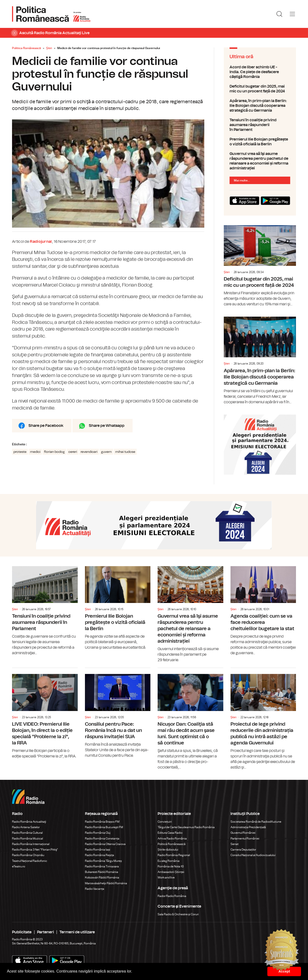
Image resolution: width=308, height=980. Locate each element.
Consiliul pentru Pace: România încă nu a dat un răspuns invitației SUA (118, 713)
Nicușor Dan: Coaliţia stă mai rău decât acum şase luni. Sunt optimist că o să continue (190, 719)
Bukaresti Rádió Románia (102, 872)
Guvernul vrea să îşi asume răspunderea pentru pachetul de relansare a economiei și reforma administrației (260, 161)
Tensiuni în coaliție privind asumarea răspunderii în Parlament (260, 125)
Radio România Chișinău (28, 855)
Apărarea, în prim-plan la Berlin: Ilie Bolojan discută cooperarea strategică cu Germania (260, 106)
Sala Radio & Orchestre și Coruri (178, 914)
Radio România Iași (98, 850)
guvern (106, 452)
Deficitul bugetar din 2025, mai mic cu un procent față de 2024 (260, 89)
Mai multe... (242, 180)
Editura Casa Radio (170, 833)
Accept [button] (284, 971)
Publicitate (22, 932)
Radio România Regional (174, 855)
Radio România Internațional (31, 844)
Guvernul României (243, 833)
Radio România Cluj (98, 833)
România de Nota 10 (171, 866)
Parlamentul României (245, 839)
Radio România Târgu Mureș (103, 861)
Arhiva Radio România (172, 839)
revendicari (89, 452)
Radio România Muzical (27, 839)
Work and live (166, 878)
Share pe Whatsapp (107, 426)
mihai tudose (125, 452)
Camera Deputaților (243, 850)
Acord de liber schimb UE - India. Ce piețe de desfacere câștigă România (260, 72)
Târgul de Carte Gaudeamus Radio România (186, 827)
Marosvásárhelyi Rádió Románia (106, 883)
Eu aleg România (169, 861)
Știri (49, 48)
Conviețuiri (165, 822)
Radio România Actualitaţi (29, 822)
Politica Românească (26, 48)
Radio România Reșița (99, 855)
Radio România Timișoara (102, 866)
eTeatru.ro (19, 866)
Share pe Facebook (46, 426)
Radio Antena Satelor (26, 827)
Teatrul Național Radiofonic (30, 861)
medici (35, 452)
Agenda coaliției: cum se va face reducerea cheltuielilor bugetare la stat (263, 611)
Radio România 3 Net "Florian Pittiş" (35, 850)
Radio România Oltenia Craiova (105, 844)
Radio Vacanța (95, 889)
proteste (20, 452)
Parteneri (45, 932)
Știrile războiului (168, 850)
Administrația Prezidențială (248, 827)
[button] (134, 972)
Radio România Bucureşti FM (104, 827)
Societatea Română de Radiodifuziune (256, 822)
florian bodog (54, 452)
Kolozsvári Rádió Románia (102, 878)
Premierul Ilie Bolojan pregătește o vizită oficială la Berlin (260, 142)
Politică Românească (172, 844)
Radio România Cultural (27, 833)
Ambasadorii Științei (171, 872)
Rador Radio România (172, 896)
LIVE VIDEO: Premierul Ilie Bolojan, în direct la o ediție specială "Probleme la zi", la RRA (45, 714)
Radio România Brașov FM (102, 822)
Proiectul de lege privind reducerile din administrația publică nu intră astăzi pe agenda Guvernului (263, 719)
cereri (73, 452)
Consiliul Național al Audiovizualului (253, 855)
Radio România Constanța (102, 839)
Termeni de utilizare (77, 932)
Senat (234, 844)
